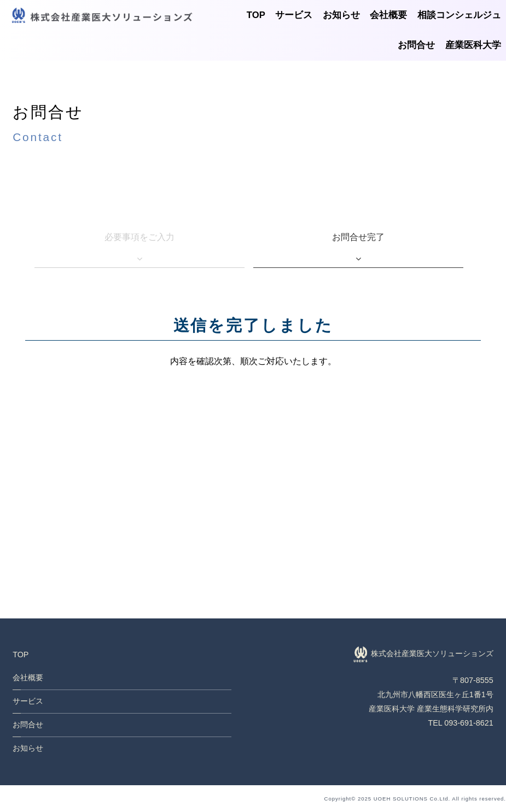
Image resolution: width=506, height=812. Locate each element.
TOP (256, 15)
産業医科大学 (473, 45)
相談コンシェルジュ (459, 15)
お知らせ (341, 15)
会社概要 (388, 15)
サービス (294, 15)
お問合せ (416, 45)
